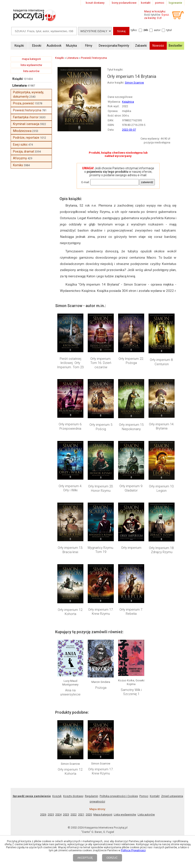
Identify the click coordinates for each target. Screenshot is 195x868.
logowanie (175, 3)
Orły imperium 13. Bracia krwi (70, 550)
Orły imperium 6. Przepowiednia (70, 426)
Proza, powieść (23, 103)
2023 (66, 815)
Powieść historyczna (27, 110)
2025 (51, 815)
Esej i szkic (20, 145)
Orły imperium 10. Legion (162, 488)
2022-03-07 (129, 130)
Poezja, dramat (24, 151)
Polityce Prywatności (133, 850)
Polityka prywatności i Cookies (119, 796)
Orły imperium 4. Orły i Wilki (70, 488)
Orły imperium (131, 548)
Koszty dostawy (73, 796)
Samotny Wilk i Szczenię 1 (131, 692)
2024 (58, 815)
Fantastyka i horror (26, 117)
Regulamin (92, 796)
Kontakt (155, 796)
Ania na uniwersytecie (70, 692)
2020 (89, 815)
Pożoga (101, 688)
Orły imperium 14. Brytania (162, 426)
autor (157, 30)
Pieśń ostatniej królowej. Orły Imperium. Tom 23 (70, 363)
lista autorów (31, 71)
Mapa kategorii (103, 815)
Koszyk (57, 796)
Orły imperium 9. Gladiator (131, 488)
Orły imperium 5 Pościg (101, 427)
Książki (18, 79)
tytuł (169, 30)
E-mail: (86, 182)
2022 (74, 815)
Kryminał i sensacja (26, 124)
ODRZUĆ (112, 858)
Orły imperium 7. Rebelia (131, 612)
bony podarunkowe (124, 3)
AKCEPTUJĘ (85, 858)
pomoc (160, 3)
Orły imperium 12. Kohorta (70, 612)
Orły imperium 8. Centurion (162, 362)
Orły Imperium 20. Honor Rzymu (101, 488)
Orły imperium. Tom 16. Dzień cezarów (101, 363)
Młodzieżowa (22, 131)
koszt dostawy (95, 3)
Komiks (18, 165)
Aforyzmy (20, 158)
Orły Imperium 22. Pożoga (131, 361)
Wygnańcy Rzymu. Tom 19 (101, 550)
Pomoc (144, 796)
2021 (81, 815)
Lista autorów (146, 815)
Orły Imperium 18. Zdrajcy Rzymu (162, 550)
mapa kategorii (31, 59)
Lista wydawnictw (125, 815)
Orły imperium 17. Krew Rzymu (101, 612)
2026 (43, 815)
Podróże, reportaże (26, 138)
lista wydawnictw (31, 65)
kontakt (146, 3)
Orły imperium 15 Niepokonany (131, 427)
